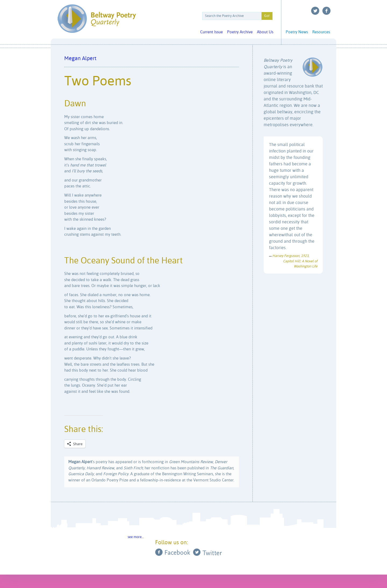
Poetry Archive (240, 32)
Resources (321, 32)
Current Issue (212, 32)
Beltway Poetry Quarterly (97, 19)
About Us (265, 32)
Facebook (327, 11)
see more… (136, 537)
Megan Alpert (80, 59)
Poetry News (297, 32)
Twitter (315, 11)
